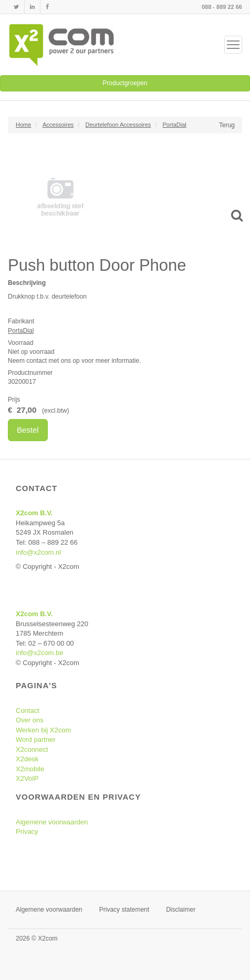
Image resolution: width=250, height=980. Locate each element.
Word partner (36, 739)
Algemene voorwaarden (52, 822)
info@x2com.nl (38, 552)
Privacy (27, 831)
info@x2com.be (40, 653)
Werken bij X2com (43, 730)
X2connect (32, 749)
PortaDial (21, 331)
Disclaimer (181, 910)
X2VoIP (27, 778)
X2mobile (30, 769)
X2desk (27, 759)
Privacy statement (124, 910)
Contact (28, 711)
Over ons (30, 720)
